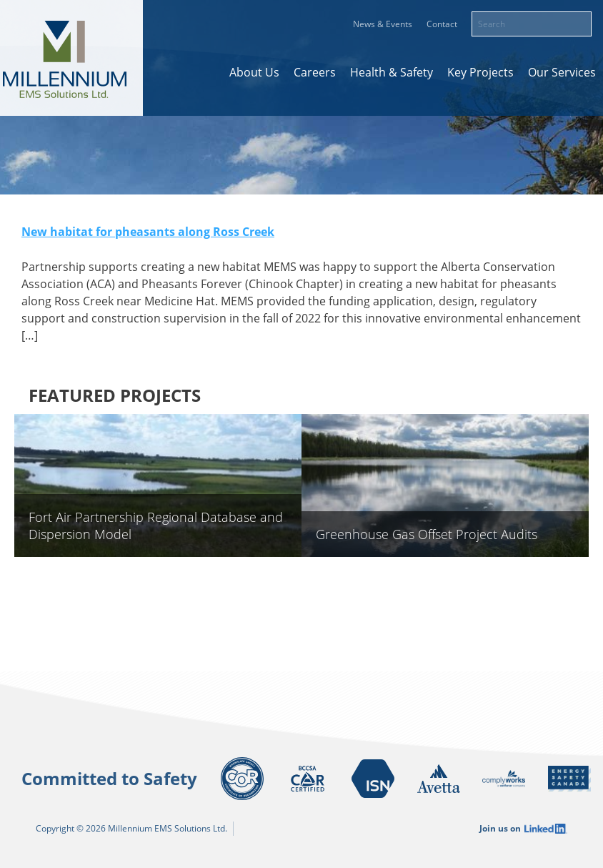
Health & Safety (392, 72)
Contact (442, 24)
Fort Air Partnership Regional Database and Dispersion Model (156, 526)
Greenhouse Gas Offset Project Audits (427, 534)
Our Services (562, 72)
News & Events (383, 24)
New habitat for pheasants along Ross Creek (148, 232)
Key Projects (480, 72)
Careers (315, 72)
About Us (254, 72)
